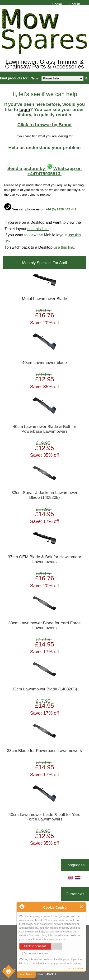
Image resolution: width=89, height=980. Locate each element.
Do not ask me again (34, 953)
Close (82, 907)
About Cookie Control (22, 907)
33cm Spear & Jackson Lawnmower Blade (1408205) (44, 495)
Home (57, 4)
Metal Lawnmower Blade (44, 299)
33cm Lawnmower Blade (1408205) (44, 689)
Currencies (75, 894)
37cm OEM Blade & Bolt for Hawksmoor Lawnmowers (44, 559)
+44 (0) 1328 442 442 (61, 209)
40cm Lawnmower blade (44, 363)
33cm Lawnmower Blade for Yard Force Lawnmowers (44, 625)
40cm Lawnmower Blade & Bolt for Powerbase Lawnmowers (44, 429)
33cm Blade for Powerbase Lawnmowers (44, 751)
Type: (35, 78)
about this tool (76, 968)
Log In (75, 4)
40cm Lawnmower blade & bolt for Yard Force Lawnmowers (44, 817)
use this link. (38, 229)
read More (26, 974)
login (25, 109)
